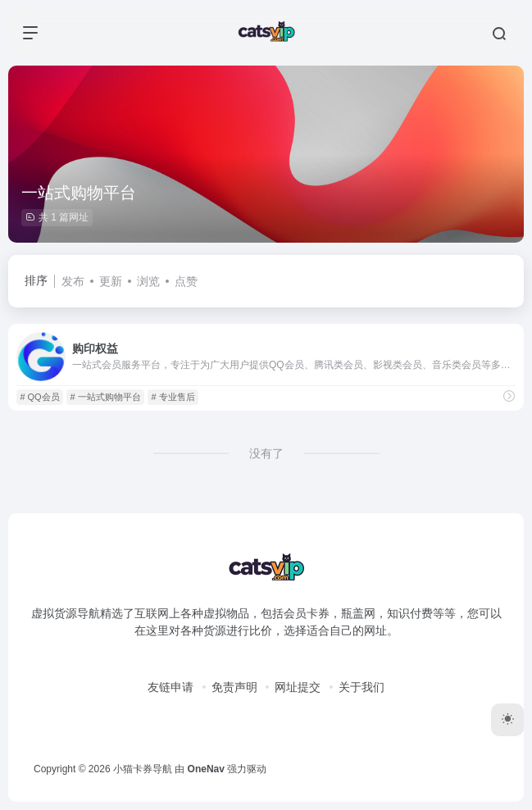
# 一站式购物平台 (105, 397)
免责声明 (234, 687)
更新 (111, 281)
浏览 (148, 281)
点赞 (186, 281)
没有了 (266, 453)
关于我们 (361, 687)
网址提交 (298, 687)
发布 (73, 281)
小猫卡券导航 (143, 769)
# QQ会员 (39, 397)
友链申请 (171, 687)
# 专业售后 (173, 397)
